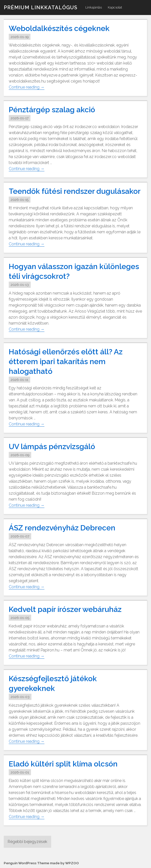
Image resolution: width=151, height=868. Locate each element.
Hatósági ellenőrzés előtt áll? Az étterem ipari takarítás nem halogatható (66, 361)
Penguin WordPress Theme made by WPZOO (41, 863)
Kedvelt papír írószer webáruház (65, 609)
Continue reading (27, 87)
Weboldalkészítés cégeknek (59, 28)
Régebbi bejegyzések (27, 842)
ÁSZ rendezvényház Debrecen (62, 528)
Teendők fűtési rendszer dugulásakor (75, 191)
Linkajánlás (94, 7)
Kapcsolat (115, 7)
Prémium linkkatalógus (41, 8)
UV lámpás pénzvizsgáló (52, 447)
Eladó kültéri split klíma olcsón (63, 764)
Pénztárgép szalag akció (52, 110)
